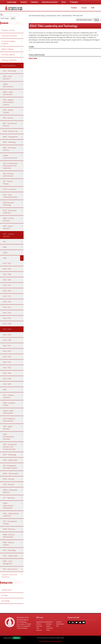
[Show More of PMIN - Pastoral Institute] (22, 542)
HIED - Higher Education (8, 428)
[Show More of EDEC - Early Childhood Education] (22, 195)
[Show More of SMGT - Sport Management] (22, 561)
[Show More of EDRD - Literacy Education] (22, 218)
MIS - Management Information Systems (10, 467)
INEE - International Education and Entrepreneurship (10, 447)
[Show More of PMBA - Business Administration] (22, 535)
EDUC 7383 (7, 368)
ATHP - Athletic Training (8, 111)
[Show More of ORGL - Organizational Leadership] (22, 513)
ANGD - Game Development (8, 93)
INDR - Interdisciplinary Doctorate (9, 437)
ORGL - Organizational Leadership (11, 515)
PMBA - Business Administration (9, 536)
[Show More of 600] (22, 242)
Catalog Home (6, 590)
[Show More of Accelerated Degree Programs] (22, 41)
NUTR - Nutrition (9, 484)
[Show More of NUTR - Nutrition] (22, 484)
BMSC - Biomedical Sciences (10, 149)
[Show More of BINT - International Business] (22, 123)
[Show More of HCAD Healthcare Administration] (22, 419)
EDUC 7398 (7, 379)
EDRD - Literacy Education (8, 219)
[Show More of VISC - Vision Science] (22, 569)
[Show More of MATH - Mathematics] (22, 460)
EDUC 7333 (7, 307)
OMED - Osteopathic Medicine (10, 491)
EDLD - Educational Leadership (10, 212)
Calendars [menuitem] (34, 2)
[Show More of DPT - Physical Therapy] (22, 181)
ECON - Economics (9, 189)
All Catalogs (5, 601)
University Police (49, 629)
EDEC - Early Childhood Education (10, 196)
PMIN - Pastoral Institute (8, 544)
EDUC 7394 (7, 373)
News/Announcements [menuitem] (50, 2)
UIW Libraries (39, 629)
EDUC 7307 (7, 285)
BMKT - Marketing (9, 142)
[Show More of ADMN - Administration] (22, 84)
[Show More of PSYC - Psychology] (22, 550)
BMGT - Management (10, 137)
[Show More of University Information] (22, 36)
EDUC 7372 (7, 362)
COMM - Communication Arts (10, 157)
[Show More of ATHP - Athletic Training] (22, 110)
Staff (93, 8)
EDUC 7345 (7, 335)
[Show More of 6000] (22, 247)
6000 (5, 247)
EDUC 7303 (7, 263)
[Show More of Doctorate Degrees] (22, 55)
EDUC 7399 (7, 384)
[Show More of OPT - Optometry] (22, 498)
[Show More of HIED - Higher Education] (22, 426)
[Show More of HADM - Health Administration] (22, 411)
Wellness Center (49, 625)
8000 (5, 390)
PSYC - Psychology (9, 550)
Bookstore (50, 622)
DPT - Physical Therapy (8, 183)
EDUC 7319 (7, 302)
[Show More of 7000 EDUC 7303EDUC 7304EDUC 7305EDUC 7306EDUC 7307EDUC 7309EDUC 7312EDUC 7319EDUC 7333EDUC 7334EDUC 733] (22, 258)
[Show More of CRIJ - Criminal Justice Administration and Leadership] (22, 163)
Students (74, 8)
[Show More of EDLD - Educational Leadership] (22, 210)
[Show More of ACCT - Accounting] (22, 71)
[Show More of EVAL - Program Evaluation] (22, 395)
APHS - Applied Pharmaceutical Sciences (8, 102)
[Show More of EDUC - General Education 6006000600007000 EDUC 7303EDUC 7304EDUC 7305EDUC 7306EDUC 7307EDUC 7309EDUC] (22, 234)
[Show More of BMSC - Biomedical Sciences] (22, 148)
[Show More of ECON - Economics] (22, 189)
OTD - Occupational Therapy (10, 522)
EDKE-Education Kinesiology (9, 204)
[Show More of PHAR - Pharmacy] (22, 529)
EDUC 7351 (7, 346)
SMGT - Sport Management (8, 562)
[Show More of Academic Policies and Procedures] (22, 575)
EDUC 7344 (7, 329)
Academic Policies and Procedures (9, 576)
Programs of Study (8, 30)
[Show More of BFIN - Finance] (22, 118)
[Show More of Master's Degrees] (22, 49)
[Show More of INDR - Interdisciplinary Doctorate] (22, 434)
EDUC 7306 (7, 280)
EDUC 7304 (7, 269)
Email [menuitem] (64, 2)
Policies (39, 624)
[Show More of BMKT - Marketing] (22, 142)
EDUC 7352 (7, 351)
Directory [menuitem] (24, 2)
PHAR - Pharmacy (9, 529)
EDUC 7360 (7, 357)
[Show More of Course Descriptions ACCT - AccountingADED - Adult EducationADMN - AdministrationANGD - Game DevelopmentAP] (22, 66)
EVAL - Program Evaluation (8, 396)
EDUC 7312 (7, 296)
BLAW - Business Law (10, 131)
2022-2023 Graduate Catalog (37, 16)
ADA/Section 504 (60, 625)
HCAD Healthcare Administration (9, 420)
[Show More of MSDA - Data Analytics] (22, 473)
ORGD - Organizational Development (8, 506)
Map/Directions (40, 622)
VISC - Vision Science (10, 569)
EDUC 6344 (33, 58)
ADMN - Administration (8, 85)
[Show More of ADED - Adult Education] (22, 76)
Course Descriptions (9, 66)
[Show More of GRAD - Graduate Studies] (22, 403)
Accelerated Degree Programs (8, 42)
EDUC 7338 (7, 324)
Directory (39, 626)
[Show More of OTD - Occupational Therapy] (22, 521)
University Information (9, 36)
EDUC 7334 (7, 313)
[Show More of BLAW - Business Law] (22, 131)
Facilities (59, 622)
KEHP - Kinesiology (9, 455)
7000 (5, 258)
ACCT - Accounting (9, 71)
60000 (5, 253)
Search (13, 18)
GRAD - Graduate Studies (9, 404)
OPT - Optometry (9, 498)
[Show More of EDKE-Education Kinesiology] (22, 203)
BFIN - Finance (8, 118)
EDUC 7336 (7, 318)
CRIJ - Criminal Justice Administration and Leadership (10, 166)
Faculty (84, 8)
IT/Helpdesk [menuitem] (74, 2)
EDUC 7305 (7, 274)
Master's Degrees (8, 49)
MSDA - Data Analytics (11, 473)
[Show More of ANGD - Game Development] (22, 92)
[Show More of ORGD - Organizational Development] (22, 503)
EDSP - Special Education (8, 227)
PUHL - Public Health (10, 556)
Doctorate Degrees (8, 55)
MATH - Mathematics (10, 460)
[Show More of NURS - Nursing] (22, 479)
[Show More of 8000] (22, 390)
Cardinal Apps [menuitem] (12, 2)
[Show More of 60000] (22, 253)
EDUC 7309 (7, 291)
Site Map (5, 595)
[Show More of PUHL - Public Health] (22, 556)
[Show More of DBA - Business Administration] (22, 174)
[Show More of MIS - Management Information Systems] (22, 466)
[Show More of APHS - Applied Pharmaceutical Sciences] (22, 100)
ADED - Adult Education (7, 78)
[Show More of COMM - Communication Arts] (22, 156)
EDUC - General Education (8, 235)
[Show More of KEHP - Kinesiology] (22, 455)
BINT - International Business (10, 125)
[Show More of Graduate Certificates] (22, 60)
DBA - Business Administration (8, 175)
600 (4, 242)
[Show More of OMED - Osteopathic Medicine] (22, 490)
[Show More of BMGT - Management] (22, 137)
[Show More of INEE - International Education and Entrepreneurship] (22, 444)
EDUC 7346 (7, 340)
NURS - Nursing (8, 479)
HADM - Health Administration (8, 412)
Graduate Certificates (9, 60)
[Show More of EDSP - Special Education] (22, 226)
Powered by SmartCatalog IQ (50, 641)
